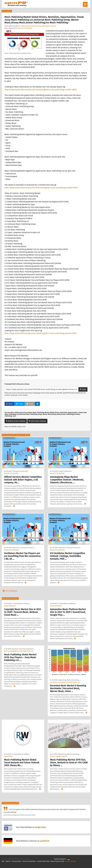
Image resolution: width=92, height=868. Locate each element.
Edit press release (37, 421)
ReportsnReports (10, 606)
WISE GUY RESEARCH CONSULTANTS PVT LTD (19, 651)
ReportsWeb (8, 756)
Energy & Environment (20, 471)
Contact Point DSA (43, 861)
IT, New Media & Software (21, 604)
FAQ (3, 861)
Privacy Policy (17, 861)
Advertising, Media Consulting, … (70, 680)
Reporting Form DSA (57, 861)
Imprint (8, 861)
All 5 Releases (9, 591)
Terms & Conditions (29, 861)
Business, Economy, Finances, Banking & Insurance (39, 26)
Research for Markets (25, 28)
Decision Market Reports (58, 756)
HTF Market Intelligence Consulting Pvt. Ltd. (65, 682)
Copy (83, 389)
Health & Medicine (65, 471)
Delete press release (16, 421)
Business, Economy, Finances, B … (24, 548)
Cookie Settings (71, 861)
